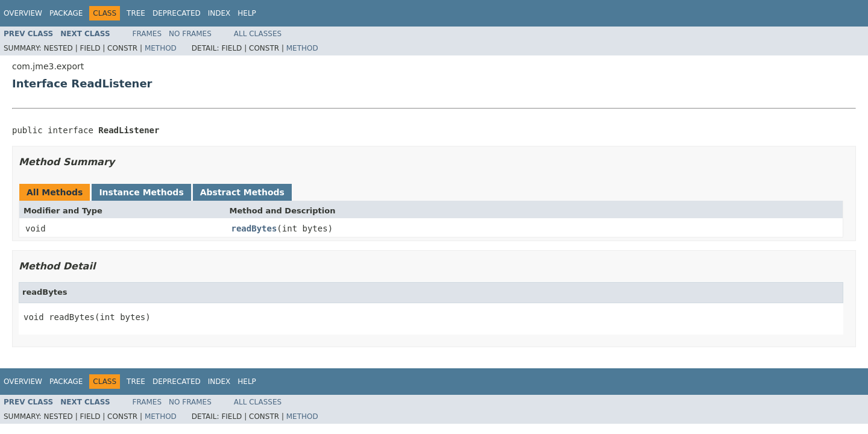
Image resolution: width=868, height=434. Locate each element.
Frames (147, 34)
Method (161, 48)
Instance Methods (141, 192)
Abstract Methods (242, 192)
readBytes (254, 228)
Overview (23, 13)
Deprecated (177, 13)
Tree (136, 13)
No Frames (190, 34)
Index (219, 13)
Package (66, 13)
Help (247, 13)
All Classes (258, 34)
